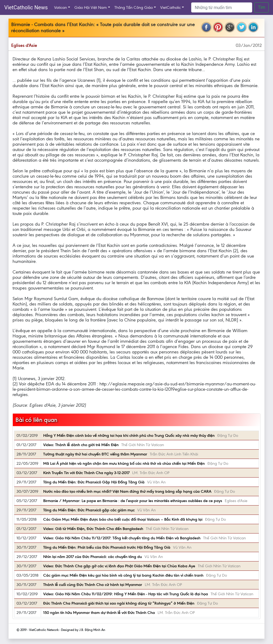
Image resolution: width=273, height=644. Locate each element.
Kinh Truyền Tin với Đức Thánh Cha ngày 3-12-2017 (86, 473)
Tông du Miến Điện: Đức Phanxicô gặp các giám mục (89, 510)
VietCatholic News (26, 7)
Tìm (262, 7)
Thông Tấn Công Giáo (134, 7)
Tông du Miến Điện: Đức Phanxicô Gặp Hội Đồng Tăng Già (94, 482)
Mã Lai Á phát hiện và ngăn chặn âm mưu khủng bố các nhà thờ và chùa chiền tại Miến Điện (124, 463)
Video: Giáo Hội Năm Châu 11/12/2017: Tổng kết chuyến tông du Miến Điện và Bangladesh (122, 538)
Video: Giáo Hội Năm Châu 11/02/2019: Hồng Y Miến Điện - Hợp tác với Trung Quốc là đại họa (126, 594)
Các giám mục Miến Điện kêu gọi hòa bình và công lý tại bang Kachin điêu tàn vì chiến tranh (123, 575)
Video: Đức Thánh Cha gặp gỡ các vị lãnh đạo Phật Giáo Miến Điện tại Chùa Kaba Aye (119, 566)
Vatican (61, 7)
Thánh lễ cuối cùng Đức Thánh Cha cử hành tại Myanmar (93, 585)
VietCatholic (170, 7)
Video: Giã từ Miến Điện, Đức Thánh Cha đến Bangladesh (93, 529)
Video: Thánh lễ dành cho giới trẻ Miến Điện (81, 445)
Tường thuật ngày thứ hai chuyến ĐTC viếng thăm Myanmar (95, 454)
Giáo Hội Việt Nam (91, 7)
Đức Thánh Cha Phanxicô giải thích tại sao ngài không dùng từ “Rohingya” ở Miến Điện (119, 603)
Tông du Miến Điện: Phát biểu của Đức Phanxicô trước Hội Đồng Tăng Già (107, 547)
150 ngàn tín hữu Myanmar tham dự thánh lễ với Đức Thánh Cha (99, 613)
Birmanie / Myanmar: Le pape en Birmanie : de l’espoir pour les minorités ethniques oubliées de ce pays (133, 501)
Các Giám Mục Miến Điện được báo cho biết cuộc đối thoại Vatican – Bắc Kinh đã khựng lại (123, 519)
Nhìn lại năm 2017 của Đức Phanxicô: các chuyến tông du (93, 557)
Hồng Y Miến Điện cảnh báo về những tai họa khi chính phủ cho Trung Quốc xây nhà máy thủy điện (129, 435)
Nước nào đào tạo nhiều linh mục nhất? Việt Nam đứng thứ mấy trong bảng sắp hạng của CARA (127, 491)
